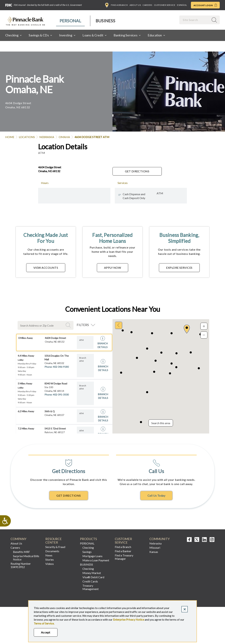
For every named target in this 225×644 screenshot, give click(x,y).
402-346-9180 (61, 367)
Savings (87, 552)
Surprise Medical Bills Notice (26, 558)
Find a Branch (116, 5)
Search (69, 325)
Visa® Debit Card (93, 577)
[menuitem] (71, 21)
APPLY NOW (112, 268)
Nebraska (47, 137)
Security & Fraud (55, 547)
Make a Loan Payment (96, 560)
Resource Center (54, 541)
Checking (88, 548)
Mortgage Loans (92, 556)
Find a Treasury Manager (124, 557)
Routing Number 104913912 (21, 565)
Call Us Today (156, 495)
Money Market (92, 573)
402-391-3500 (61, 395)
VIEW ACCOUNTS (46, 268)
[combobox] (195, 20)
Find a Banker (123, 551)
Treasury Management (91, 587)
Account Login (205, 5)
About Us (135, 5)
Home (10, 137)
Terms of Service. (44, 623)
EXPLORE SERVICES (179, 268)
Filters (83, 325)
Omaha (64, 137)
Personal (70, 21)
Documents (52, 551)
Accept (46, 632)
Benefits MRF (21, 552)
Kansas (154, 552)
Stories (50, 559)
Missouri (155, 548)
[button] (187, 329)
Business (105, 21)
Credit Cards (90, 581)
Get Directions (137, 171)
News (49, 555)
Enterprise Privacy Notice (129, 619)
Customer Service (165, 5)
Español (182, 5)
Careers (147, 5)
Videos (50, 564)
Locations (27, 137)
